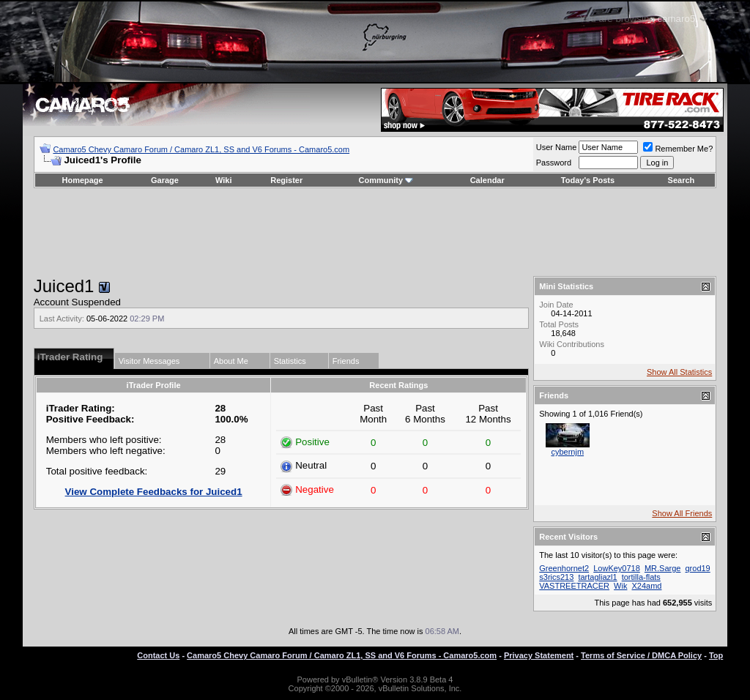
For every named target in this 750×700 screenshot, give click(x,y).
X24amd (646, 586)
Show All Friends (682, 513)
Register (286, 180)
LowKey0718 (617, 568)
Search (682, 180)
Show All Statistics (679, 372)
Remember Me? (678, 149)
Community (386, 180)
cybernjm (567, 452)
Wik (620, 586)
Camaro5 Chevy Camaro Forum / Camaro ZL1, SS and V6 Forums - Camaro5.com (201, 149)
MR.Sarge (663, 568)
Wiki (224, 180)
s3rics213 (556, 577)
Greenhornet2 (564, 568)
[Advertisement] (375, 232)
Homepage (82, 180)
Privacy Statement (539, 655)
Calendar (487, 180)
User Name (557, 147)
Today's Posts (588, 180)
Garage (165, 180)
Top (716, 655)
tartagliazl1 (597, 577)
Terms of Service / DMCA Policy (641, 655)
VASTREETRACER (574, 586)
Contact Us (158, 655)
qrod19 (697, 568)
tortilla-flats (641, 577)
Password (554, 163)
